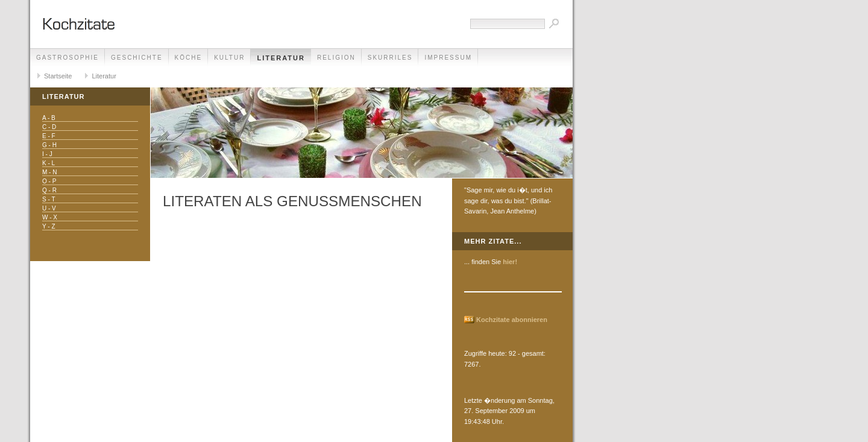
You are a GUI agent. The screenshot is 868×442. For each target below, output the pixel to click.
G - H (49, 145)
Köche (189, 58)
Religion (336, 58)
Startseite (58, 76)
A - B (49, 118)
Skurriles (390, 58)
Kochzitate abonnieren (512, 320)
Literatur (281, 58)
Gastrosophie (68, 58)
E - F (49, 136)
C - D (49, 127)
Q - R (49, 190)
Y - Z (49, 226)
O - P (49, 181)
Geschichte (137, 58)
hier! (510, 262)
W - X (50, 217)
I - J (47, 154)
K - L (49, 163)
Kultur (229, 58)
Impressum (448, 58)
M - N (49, 172)
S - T (49, 199)
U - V (49, 208)
